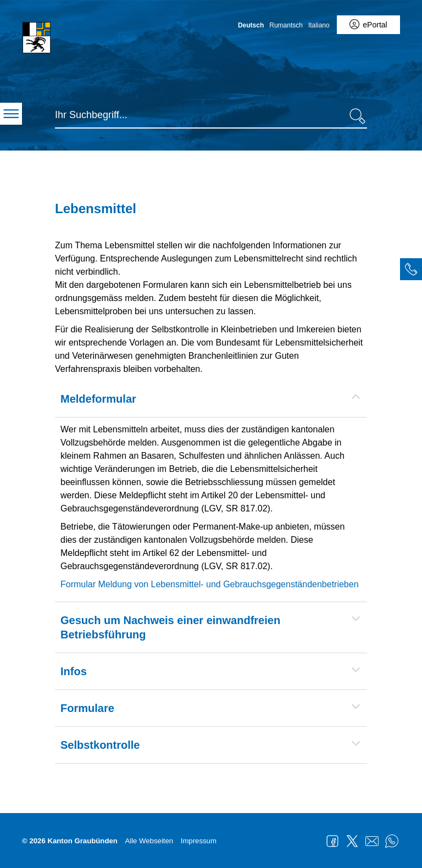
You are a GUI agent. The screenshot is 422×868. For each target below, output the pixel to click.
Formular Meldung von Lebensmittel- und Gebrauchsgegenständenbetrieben (210, 584)
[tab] (411, 269)
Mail (372, 841)
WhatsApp (392, 841)
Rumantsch (286, 25)
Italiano (319, 25)
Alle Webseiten (149, 841)
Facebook (332, 841)
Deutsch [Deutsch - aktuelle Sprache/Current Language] (251, 25)
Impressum (199, 841)
